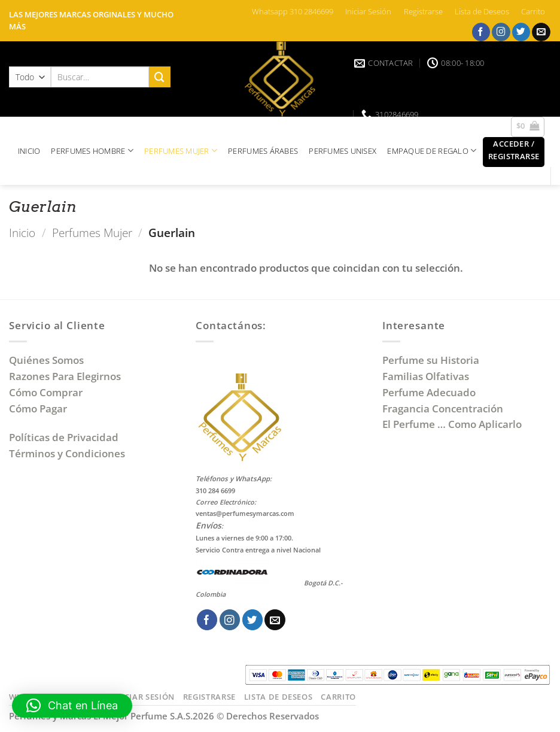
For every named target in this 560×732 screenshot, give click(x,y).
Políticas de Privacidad (64, 437)
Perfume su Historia (431, 360)
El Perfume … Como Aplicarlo (452, 424)
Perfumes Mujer (92, 233)
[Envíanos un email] (541, 32)
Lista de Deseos (482, 11)
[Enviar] (160, 77)
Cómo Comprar (47, 392)
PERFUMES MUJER (181, 151)
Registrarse (423, 11)
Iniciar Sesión (368, 11)
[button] (514, 152)
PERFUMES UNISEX (343, 151)
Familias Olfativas (426, 376)
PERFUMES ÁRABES (263, 151)
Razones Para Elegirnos (67, 376)
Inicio (22, 233)
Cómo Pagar (38, 408)
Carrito (533, 11)
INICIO (29, 151)
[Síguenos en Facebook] (481, 32)
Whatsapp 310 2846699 (293, 11)
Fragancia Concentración (444, 408)
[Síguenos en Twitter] (521, 32)
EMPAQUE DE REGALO (432, 151)
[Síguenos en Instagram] (501, 32)
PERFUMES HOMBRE (92, 151)
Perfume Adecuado (430, 392)
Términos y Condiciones (67, 453)
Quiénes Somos (49, 360)
